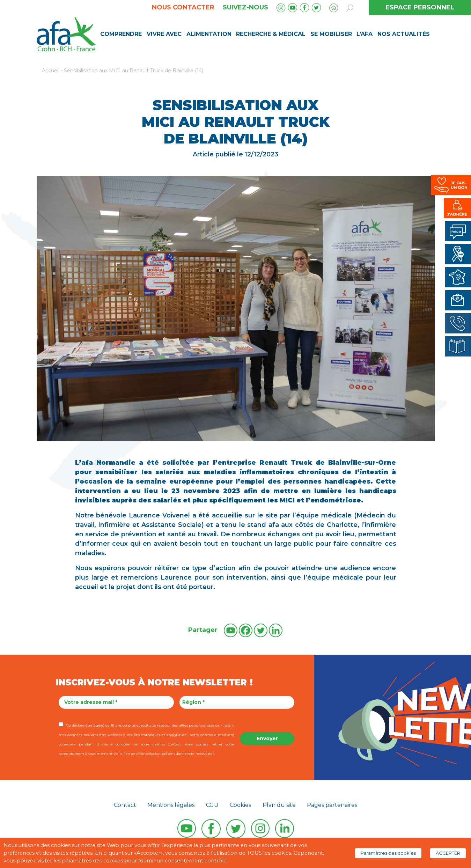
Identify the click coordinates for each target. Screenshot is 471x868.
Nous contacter (183, 7)
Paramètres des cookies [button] (388, 853)
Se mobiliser (331, 34)
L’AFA (365, 34)
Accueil (51, 71)
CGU (212, 805)
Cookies (240, 805)
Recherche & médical (271, 34)
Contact (125, 805)
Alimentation (209, 34)
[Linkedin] (276, 630)
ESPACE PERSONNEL (420, 7)
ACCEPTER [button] (448, 853)
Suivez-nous (245, 7)
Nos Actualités (404, 34)
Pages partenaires (332, 805)
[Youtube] (231, 630)
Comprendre (121, 34)
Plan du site (279, 805)
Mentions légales (171, 805)
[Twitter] (261, 630)
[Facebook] (246, 630)
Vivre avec (164, 34)
